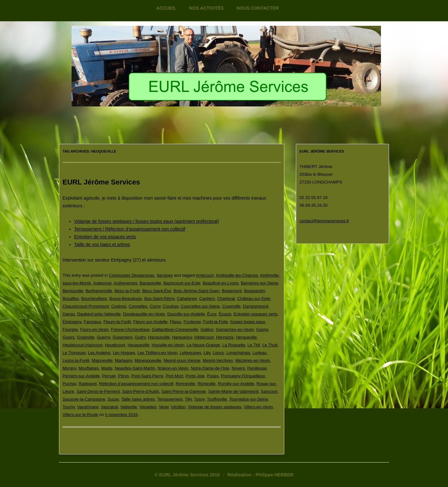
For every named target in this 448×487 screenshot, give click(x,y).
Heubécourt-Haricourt (83, 345)
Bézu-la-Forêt (127, 291)
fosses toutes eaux (248, 322)
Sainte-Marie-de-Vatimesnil (233, 391)
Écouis (225, 314)
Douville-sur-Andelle (186, 314)
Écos (212, 314)
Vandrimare (88, 407)
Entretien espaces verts (256, 314)
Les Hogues (124, 353)
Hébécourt (204, 337)
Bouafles (71, 298)
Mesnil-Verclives (218, 360)
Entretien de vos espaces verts (105, 237)
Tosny (199, 399)
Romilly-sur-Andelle (236, 384)
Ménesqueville (148, 360)
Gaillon (207, 329)
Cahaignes (187, 298)
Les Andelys (99, 353)
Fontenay (192, 322)
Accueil (166, 8)
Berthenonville (99, 291)
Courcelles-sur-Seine (200, 306)
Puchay (69, 384)
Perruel (109, 376)
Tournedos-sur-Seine (249, 399)
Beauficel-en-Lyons (221, 283)
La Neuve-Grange (203, 345)
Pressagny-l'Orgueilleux (243, 376)
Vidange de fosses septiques (215, 407)
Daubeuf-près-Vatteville (99, 314)
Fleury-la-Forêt (117, 322)
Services (165, 275)
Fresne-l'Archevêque (130, 329)
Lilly (207, 353)
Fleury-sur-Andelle (150, 322)
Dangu (69, 314)
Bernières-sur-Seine (259, 283)
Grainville (86, 337)
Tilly (188, 399)
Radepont (88, 384)
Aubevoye (102, 283)
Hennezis (225, 337)
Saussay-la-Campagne (84, 399)
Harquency (182, 337)
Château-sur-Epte (254, 298)
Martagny (124, 360)
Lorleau (260, 353)
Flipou (175, 322)
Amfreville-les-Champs (237, 275)
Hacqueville (159, 337)
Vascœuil (109, 407)
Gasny (262, 329)
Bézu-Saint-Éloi (157, 291)
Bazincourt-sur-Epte (182, 283)
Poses (213, 376)
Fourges (70, 329)
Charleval (226, 298)
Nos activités (206, 8)
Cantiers (207, 298)
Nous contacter (258, 8)
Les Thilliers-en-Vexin (158, 353)
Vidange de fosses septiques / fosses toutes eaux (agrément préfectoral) (147, 221)
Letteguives (191, 353)
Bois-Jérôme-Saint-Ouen (196, 291)
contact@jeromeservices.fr (324, 221)
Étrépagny (72, 322)
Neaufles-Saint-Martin (135, 368)
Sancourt (269, 391)
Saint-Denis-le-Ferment (98, 391)
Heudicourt (115, 345)
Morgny (69, 368)
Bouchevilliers (94, 298)
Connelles (138, 306)
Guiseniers (122, 337)
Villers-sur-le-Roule (80, 415)
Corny (155, 306)
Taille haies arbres (138, 399)
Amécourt (205, 275)
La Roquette (234, 345)
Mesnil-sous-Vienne (182, 360)
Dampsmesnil (256, 306)
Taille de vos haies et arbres (102, 244)
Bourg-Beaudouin (126, 298)
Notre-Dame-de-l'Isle (210, 368)
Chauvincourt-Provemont (86, 306)
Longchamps (238, 353)
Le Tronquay (74, 353)
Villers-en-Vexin (258, 407)
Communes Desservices (132, 275)
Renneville (185, 384)
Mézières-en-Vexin (253, 360)
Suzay (113, 399)
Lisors (218, 353)
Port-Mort (174, 376)
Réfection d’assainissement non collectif (136, 384)
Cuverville (231, 306)
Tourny (69, 407)
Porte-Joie (195, 376)
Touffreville (217, 399)
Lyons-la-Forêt (76, 360)
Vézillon (178, 407)
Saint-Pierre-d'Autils (141, 391)
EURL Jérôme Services (101, 182)
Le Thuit (270, 345)
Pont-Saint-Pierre (147, 376)
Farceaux (93, 322)
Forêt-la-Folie (215, 322)
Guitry (141, 337)
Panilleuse (257, 368)
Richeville (207, 384)
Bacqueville (150, 283)
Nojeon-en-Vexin (173, 368)
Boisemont (232, 291)
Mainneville (102, 360)
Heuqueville (139, 345)
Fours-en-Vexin (94, 329)
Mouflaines (89, 368)
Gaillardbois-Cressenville (175, 329)
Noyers (238, 368)
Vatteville (129, 407)
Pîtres (123, 376)
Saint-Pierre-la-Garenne (184, 391)
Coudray (170, 306)
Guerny (103, 337)
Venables (148, 407)
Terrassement (170, 399)
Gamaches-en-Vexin (235, 329)
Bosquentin (254, 291)
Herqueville (246, 337)
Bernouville (73, 291)
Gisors (69, 337)
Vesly (164, 407)
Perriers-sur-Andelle (81, 376)
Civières (119, 306)
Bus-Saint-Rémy (160, 298)
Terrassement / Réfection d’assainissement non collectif (130, 229)
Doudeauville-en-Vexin (144, 314)
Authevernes (126, 283)
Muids (107, 368)
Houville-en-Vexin (168, 345)
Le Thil (254, 345)
